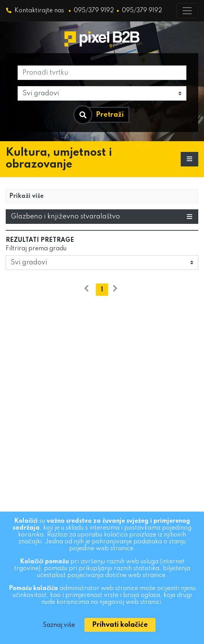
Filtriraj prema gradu (36, 249)
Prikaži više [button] (26, 196)
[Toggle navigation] (187, 11)
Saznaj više (59, 625)
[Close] (120, 625)
